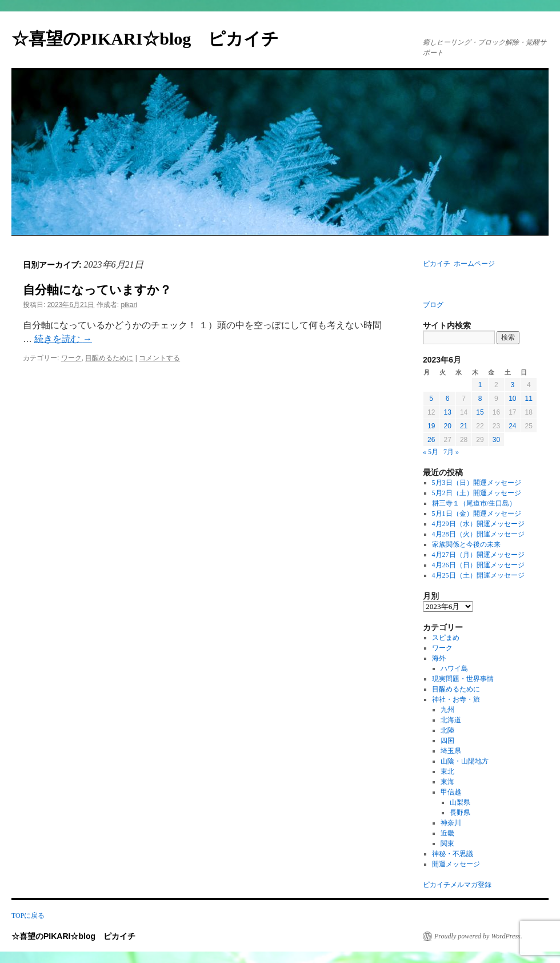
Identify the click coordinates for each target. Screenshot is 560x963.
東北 (447, 771)
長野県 (460, 813)
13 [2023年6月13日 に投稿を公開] (447, 412)
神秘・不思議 (453, 854)
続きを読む (63, 339)
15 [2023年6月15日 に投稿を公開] (480, 412)
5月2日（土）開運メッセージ (477, 493)
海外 (439, 658)
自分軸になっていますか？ (97, 290)
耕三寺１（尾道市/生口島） (474, 503)
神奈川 (451, 823)
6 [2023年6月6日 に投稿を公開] (448, 399)
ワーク (71, 358)
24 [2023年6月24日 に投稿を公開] (512, 426)
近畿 (447, 833)
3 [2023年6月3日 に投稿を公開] (512, 385)
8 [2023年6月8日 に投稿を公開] (480, 399)
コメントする (159, 358)
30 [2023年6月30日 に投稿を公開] (496, 440)
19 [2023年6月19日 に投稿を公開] (431, 426)
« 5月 (431, 452)
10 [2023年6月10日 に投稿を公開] (512, 399)
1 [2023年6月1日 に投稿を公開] (480, 385)
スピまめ (446, 638)
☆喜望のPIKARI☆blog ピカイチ (154, 39)
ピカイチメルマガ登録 (457, 885)
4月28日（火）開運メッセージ (478, 534)
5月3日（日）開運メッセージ (477, 483)
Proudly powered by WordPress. (478, 936)
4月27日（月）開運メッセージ (478, 555)
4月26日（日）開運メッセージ (478, 565)
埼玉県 (451, 751)
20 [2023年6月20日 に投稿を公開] (447, 426)
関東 (447, 843)
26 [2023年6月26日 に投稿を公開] (431, 440)
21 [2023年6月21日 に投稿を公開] (464, 426)
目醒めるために (109, 358)
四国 (447, 741)
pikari (129, 305)
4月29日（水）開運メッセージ (478, 524)
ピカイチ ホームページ (459, 264)
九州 (447, 710)
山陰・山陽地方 (465, 761)
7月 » (451, 452)
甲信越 (451, 792)
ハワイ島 (454, 668)
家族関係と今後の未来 (466, 544)
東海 (447, 782)
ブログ (433, 305)
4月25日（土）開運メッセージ (478, 575)
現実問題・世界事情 (463, 679)
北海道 (451, 720)
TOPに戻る (28, 916)
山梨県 (460, 802)
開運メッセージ (456, 864)
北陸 (447, 730)
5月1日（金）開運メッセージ (477, 514)
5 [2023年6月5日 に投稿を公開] (431, 399)
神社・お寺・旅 (456, 699)
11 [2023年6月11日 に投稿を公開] (529, 399)
